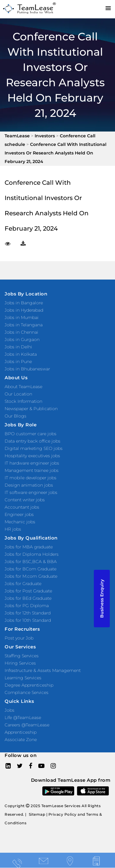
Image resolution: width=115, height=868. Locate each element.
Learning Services (23, 678)
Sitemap (37, 814)
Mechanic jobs (20, 522)
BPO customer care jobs (31, 434)
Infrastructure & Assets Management (43, 670)
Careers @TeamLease (27, 725)
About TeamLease (23, 387)
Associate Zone (21, 740)
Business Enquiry (102, 599)
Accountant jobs (22, 507)
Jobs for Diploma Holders (32, 554)
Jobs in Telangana (24, 325)
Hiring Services (20, 663)
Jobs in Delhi (18, 347)
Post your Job (19, 638)
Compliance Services (27, 692)
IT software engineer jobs (31, 492)
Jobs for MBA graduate (29, 547)
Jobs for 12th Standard (28, 613)
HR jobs (13, 529)
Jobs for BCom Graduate (31, 569)
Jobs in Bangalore (24, 303)
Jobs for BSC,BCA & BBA (31, 562)
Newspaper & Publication (31, 409)
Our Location (18, 394)
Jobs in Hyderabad (24, 310)
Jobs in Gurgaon (22, 339)
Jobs (10, 710)
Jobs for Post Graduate (28, 591)
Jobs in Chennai (21, 332)
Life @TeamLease (23, 718)
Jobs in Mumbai (22, 317)
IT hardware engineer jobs (32, 463)
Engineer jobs (19, 514)
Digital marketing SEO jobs (34, 448)
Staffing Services (22, 656)
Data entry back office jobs (33, 441)
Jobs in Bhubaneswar (27, 369)
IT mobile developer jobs (31, 478)
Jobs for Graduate (23, 584)
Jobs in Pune (18, 362)
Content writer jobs (25, 500)
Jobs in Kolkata (21, 354)
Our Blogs (15, 416)
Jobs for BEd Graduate (28, 598)
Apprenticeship (21, 732)
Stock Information (23, 401)
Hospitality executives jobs (32, 456)
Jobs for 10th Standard (28, 620)
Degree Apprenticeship (29, 685)
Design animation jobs (29, 485)
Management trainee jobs (32, 470)
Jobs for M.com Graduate (31, 576)
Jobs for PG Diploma (27, 606)
